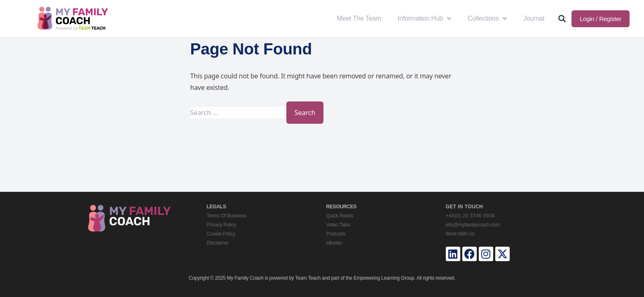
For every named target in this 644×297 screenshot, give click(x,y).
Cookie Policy (221, 234)
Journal (534, 18)
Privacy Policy (221, 225)
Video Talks (338, 225)
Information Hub (424, 19)
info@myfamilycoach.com (473, 225)
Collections (487, 19)
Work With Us (460, 234)
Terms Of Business (227, 216)
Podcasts (336, 234)
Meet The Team (359, 18)
